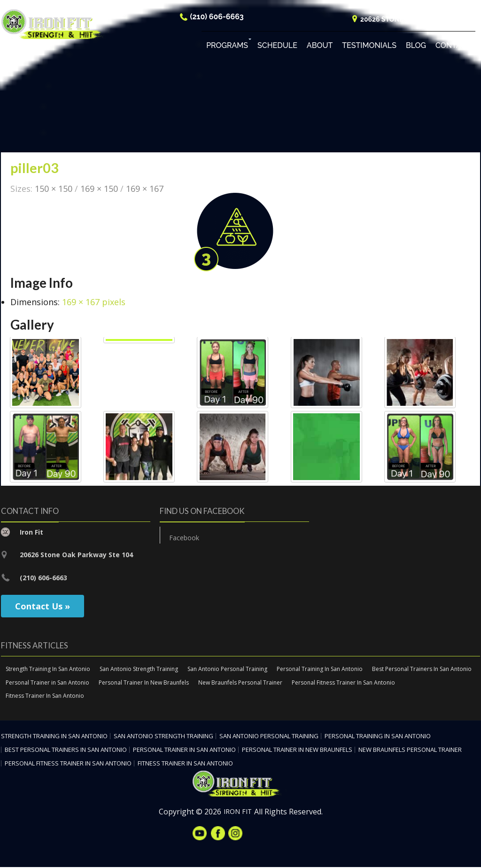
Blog (416, 47)
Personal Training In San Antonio (320, 669)
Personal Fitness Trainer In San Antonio (343, 683)
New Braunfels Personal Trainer (240, 683)
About (320, 47)
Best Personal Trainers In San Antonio (422, 669)
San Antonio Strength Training (139, 669)
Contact (453, 47)
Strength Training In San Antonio (48, 669)
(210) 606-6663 (217, 18)
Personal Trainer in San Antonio (47, 683)
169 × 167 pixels (94, 302)
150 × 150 (54, 189)
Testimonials (369, 47)
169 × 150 (99, 189)
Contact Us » (43, 607)
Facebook (184, 538)
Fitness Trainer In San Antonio (45, 697)
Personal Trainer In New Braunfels (144, 683)
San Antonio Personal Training (227, 669)
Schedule (277, 47)
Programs (227, 47)
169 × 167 (145, 189)
